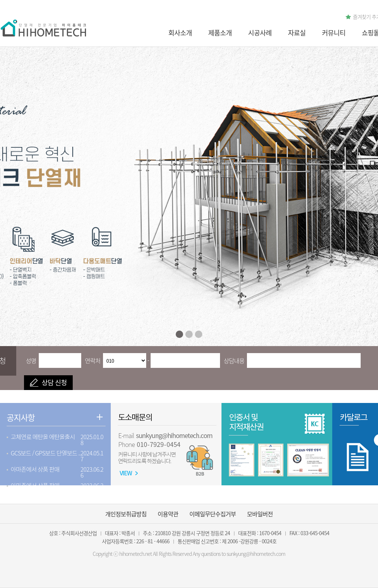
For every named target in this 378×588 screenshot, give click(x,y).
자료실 (297, 33)
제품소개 (220, 33)
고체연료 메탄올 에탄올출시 (43, 437)
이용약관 (168, 514)
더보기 (100, 417)
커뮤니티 (334, 33)
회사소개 (180, 33)
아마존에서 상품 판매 (35, 469)
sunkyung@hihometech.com (256, 554)
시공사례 (260, 33)
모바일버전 (260, 514)
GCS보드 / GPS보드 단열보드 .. (46, 453)
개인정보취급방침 (126, 514)
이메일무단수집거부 (213, 514)
